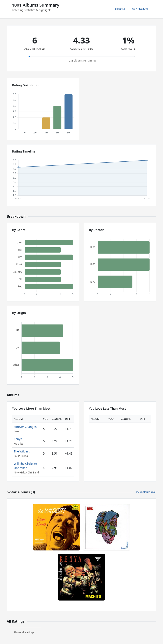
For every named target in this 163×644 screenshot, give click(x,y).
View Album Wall (146, 492)
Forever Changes (25, 427)
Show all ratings (24, 632)
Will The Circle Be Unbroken (25, 466)
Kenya (18, 439)
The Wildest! (22, 451)
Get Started (140, 9)
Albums (120, 9)
